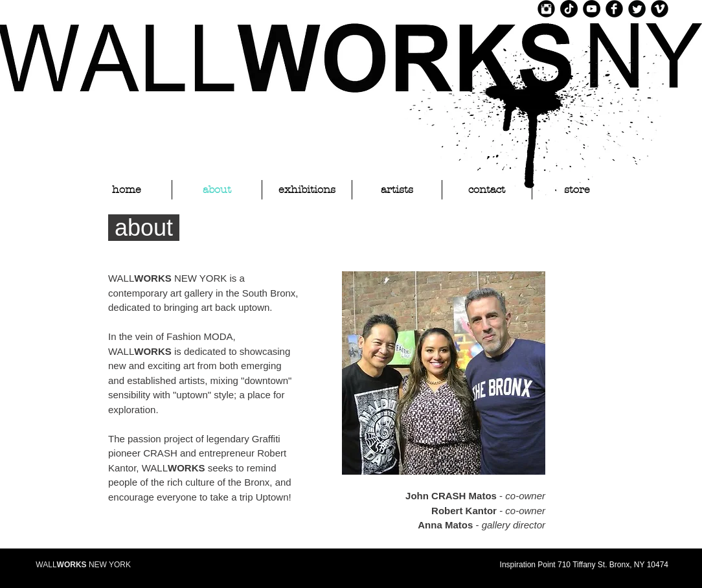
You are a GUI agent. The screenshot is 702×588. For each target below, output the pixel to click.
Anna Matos (445, 525)
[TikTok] (569, 9)
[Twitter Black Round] (637, 9)
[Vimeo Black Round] (660, 9)
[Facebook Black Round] (614, 9)
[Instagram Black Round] (546, 9)
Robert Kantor (464, 511)
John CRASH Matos (451, 496)
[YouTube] (592, 9)
